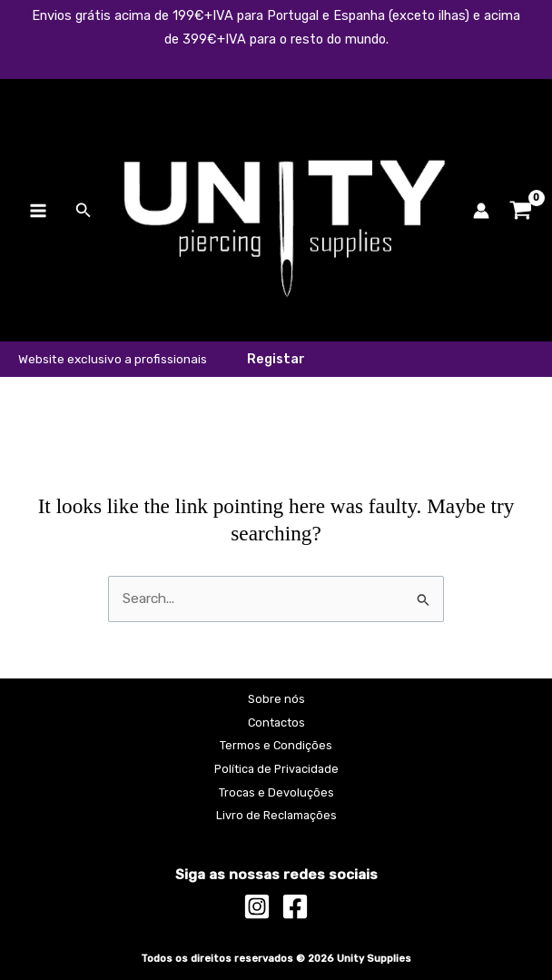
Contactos (276, 723)
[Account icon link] (481, 211)
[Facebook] (295, 906)
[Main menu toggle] (38, 210)
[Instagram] (257, 906)
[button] (84, 211)
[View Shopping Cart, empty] (521, 210)
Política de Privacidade (276, 769)
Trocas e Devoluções (276, 792)
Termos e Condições (276, 745)
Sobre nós (276, 699)
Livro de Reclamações (276, 815)
